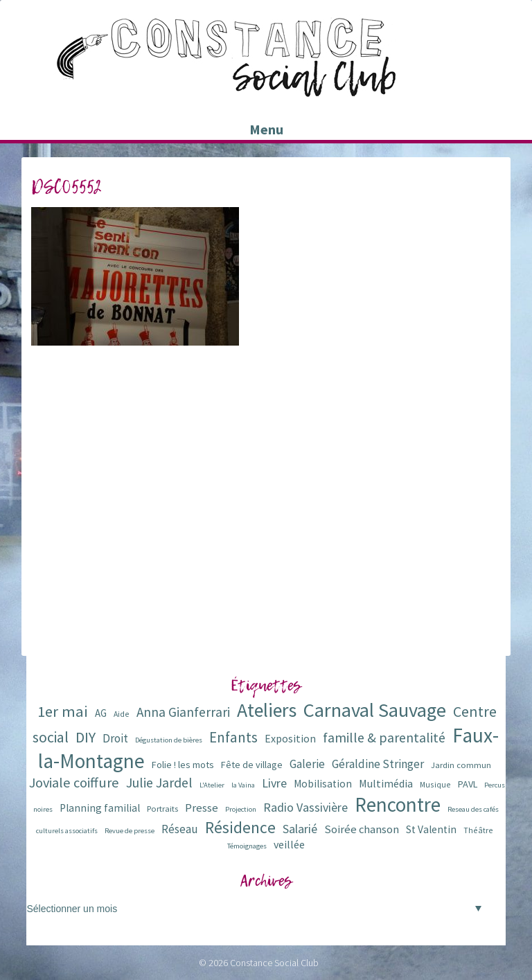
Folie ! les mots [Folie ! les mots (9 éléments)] (183, 765)
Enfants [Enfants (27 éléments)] (233, 737)
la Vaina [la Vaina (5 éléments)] (243, 785)
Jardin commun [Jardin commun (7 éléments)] (461, 765)
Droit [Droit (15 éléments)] (115, 738)
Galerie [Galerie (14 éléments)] (307, 764)
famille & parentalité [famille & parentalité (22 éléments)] (384, 737)
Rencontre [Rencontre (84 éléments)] (398, 804)
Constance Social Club (274, 963)
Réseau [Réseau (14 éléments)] (180, 829)
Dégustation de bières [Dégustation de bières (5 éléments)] (169, 740)
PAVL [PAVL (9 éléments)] (468, 784)
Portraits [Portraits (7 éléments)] (162, 809)
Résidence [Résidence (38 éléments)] (240, 827)
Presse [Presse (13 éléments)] (202, 808)
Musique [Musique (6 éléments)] (435, 784)
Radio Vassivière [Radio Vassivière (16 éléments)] (305, 807)
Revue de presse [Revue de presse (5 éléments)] (130, 831)
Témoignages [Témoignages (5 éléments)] (247, 846)
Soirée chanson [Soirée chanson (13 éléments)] (362, 829)
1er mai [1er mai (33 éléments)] (63, 711)
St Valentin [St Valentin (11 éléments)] (431, 829)
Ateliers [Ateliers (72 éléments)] (267, 710)
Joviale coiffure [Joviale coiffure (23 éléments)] (74, 783)
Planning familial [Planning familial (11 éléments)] (100, 808)
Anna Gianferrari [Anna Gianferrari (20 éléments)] (183, 712)
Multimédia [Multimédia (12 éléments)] (386, 783)
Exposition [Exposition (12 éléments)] (290, 738)
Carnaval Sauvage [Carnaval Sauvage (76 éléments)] (375, 710)
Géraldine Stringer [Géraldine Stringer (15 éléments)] (378, 764)
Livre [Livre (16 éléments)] (274, 783)
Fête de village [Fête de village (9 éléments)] (252, 765)
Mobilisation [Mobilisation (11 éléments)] (323, 784)
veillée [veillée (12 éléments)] (289, 844)
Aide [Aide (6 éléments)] (122, 714)
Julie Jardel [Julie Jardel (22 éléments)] (159, 782)
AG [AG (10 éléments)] (101, 713)
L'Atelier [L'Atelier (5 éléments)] (212, 785)
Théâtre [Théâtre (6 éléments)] (478, 830)
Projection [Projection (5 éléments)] (241, 809)
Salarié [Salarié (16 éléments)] (300, 829)
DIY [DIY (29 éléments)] (86, 737)
